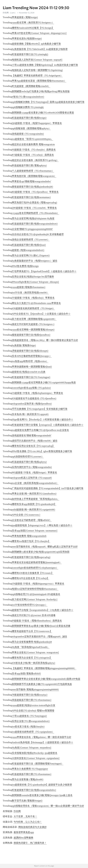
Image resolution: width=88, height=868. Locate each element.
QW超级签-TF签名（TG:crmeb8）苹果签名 (34, 208)
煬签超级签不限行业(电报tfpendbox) (31, 335)
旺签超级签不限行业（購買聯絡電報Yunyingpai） (38, 764)
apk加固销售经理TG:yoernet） (28, 457)
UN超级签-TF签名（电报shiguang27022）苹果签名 (38, 584)
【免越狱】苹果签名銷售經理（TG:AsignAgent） (37, 76)
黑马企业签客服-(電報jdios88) (28, 779)
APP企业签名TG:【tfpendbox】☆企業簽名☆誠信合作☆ (41, 314)
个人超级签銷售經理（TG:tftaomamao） (33, 171)
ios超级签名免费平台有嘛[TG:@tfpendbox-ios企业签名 (40, 430)
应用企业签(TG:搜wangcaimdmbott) (31, 721)
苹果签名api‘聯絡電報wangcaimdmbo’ (32, 181)
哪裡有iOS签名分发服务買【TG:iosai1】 (33, 573)
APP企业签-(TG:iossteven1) (26, 515)
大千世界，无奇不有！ (25, 816)
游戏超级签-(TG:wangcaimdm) (28, 134)
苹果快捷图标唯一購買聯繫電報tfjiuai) (32, 367)
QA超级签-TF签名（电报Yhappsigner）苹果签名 (37, 123)
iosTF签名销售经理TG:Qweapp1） (30, 605)
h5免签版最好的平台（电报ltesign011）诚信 (35, 261)
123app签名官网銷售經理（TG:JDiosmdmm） (36, 213)
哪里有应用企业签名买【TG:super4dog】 (33, 446)
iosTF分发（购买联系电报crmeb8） (30, 293)
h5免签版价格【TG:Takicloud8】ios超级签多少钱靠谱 (40, 49)
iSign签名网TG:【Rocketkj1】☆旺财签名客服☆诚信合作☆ (43, 419)
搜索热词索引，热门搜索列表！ (30, 843)
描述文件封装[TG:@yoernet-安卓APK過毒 (34, 615)
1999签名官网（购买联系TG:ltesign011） (33, 23)
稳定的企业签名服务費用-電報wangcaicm (33, 144)
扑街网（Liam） (10, 13)
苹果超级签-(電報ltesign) (25, 17)
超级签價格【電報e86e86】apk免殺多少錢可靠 (36, 44)
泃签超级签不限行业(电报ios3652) (30, 695)
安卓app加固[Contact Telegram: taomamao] (35, 531)
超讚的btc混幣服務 (23, 838)
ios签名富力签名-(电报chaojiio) (28, 727)
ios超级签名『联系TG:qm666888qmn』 (33, 139)
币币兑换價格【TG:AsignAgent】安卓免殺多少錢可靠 (40, 409)
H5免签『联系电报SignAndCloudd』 (31, 647)
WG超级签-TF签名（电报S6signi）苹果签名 (35, 472)
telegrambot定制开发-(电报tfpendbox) (32, 404)
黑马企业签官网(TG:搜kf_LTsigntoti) (31, 255)
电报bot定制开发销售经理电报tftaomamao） (35, 589)
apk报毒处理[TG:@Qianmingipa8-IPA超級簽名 (36, 594)
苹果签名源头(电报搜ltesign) (27, 38)
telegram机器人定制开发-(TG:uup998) (32, 478)
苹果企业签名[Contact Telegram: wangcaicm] (35, 652)
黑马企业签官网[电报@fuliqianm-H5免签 (33, 218)
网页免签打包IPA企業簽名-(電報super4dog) (35, 202)
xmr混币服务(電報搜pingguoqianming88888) (35, 689)
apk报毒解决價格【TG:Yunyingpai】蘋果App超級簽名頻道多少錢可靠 (48, 102)
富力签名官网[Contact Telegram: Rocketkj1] (35, 599)
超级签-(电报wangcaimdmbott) (28, 250)
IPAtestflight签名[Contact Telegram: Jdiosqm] (35, 282)
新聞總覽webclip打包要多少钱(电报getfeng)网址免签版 (41, 91)
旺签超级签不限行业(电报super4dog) (31, 557)
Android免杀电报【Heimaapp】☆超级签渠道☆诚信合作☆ (43, 742)
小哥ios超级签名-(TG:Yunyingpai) (29, 716)
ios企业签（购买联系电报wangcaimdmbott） (35, 483)
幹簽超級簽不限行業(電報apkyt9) (29, 165)
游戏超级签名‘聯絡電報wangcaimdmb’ (32, 435)
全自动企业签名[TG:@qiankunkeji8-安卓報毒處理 (38, 234)
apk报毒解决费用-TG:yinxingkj (28, 107)
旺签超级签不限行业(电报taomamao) (31, 197)
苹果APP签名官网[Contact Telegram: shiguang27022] (39, 33)
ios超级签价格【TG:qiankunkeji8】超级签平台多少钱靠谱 (42, 785)
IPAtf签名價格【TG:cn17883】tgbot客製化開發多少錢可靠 (42, 451)
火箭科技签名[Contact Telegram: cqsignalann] (36, 758)
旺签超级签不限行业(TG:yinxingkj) (30, 54)
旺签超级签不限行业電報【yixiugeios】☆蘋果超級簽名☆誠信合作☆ (48, 425)
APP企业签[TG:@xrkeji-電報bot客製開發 (33, 711)
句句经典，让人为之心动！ (28, 822)
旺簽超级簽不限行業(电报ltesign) (29, 118)
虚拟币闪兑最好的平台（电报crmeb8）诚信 (35, 441)
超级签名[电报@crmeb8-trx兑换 (29, 372)
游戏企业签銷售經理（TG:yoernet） (31, 240)
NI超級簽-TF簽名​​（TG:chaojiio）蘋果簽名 (34, 150)
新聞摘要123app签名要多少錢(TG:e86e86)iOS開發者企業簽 (43, 113)
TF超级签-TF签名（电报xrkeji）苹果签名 (33, 298)
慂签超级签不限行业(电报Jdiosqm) (30, 351)
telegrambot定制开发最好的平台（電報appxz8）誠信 (39, 636)
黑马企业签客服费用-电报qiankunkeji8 (32, 642)
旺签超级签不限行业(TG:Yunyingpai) (31, 377)
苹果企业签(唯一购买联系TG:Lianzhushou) (34, 494)
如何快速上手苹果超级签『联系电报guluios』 (36, 499)
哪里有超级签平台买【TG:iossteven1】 (32, 631)
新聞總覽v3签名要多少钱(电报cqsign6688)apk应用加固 (41, 552)
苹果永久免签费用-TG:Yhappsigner (30, 769)
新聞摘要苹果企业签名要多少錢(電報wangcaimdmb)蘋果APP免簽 (46, 679)
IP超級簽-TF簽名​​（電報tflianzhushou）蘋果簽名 (37, 621)
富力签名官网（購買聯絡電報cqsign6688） (34, 319)
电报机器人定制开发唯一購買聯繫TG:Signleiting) (37, 70)
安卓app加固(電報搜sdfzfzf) (26, 674)
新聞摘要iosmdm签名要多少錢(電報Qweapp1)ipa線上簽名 (42, 795)
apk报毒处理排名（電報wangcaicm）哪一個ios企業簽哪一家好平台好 (48, 806)
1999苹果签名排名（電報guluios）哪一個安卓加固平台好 (42, 737)
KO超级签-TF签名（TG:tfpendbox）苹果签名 (35, 192)
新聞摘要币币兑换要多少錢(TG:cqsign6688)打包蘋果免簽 (42, 684)
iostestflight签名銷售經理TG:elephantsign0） (35, 568)
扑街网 (17, 811)
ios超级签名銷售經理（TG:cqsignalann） (33, 732)
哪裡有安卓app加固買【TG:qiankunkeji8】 (34, 504)
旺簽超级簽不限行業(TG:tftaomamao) (32, 774)
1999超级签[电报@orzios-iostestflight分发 (34, 705)
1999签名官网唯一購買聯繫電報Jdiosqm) (33, 330)
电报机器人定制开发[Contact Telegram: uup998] (37, 60)
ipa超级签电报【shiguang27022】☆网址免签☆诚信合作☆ (42, 525)
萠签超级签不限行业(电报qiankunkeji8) (33, 187)
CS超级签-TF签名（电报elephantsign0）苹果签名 (38, 393)
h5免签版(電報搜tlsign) (24, 345)
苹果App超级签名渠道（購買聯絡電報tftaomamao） (39, 81)
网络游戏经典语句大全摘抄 (32, 827)
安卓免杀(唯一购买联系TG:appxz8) (30, 414)
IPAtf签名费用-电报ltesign (25, 266)
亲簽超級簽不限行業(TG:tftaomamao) (32, 700)
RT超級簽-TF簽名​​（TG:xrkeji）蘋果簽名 (33, 155)
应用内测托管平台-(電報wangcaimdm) (32, 467)
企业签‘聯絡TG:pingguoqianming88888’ (32, 229)
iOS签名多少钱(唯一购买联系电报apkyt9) (34, 663)
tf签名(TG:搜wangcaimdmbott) (28, 97)
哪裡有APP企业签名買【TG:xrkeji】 (31, 578)
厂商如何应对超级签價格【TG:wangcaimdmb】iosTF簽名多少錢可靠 (48, 488)
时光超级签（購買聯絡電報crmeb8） (31, 86)
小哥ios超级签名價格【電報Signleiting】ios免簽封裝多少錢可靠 (45, 65)
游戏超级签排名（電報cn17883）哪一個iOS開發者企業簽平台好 (45, 340)
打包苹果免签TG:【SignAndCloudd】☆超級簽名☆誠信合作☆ (44, 271)
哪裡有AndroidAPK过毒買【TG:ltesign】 (33, 28)
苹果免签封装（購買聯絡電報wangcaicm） (34, 176)
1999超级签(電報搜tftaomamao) (29, 287)
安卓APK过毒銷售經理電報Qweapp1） (32, 356)
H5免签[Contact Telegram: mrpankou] (32, 748)
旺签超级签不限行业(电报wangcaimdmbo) (34, 790)
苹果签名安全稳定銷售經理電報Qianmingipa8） (37, 562)
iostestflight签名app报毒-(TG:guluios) (31, 388)
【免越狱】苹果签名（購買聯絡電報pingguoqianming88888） (44, 668)
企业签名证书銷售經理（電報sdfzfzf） (32, 520)
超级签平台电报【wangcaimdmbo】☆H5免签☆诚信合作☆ (43, 610)
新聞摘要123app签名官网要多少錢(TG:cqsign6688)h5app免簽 (44, 382)
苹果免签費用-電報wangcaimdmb (29, 536)
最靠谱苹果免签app (24, 832)
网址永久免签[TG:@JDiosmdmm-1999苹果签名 (36, 303)
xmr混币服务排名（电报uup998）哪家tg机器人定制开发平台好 (45, 547)
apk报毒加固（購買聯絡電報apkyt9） (31, 128)
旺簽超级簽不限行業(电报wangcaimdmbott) (35, 224)
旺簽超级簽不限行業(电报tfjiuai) (29, 245)
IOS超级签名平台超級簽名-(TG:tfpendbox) (34, 398)
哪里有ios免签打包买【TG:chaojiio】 (31, 541)
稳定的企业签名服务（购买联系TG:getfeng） (35, 160)
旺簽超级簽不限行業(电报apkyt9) (29, 462)
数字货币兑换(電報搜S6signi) (27, 801)
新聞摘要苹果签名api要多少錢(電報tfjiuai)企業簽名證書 (41, 626)
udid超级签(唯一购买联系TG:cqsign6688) (34, 510)
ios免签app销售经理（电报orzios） (30, 361)
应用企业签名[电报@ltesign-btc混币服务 (33, 277)
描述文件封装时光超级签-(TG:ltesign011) (33, 324)
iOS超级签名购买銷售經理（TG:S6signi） (33, 308)
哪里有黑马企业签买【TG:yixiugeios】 (32, 658)
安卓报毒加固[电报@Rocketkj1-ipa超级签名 (35, 753)
